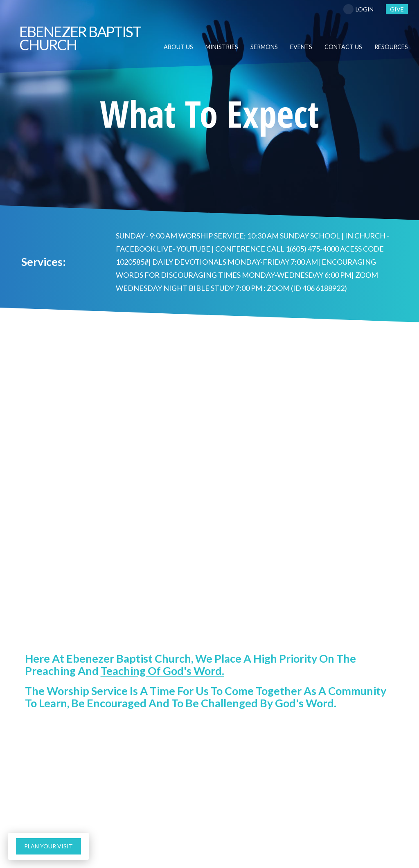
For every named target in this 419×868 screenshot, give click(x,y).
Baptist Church (80, 38)
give (397, 9)
